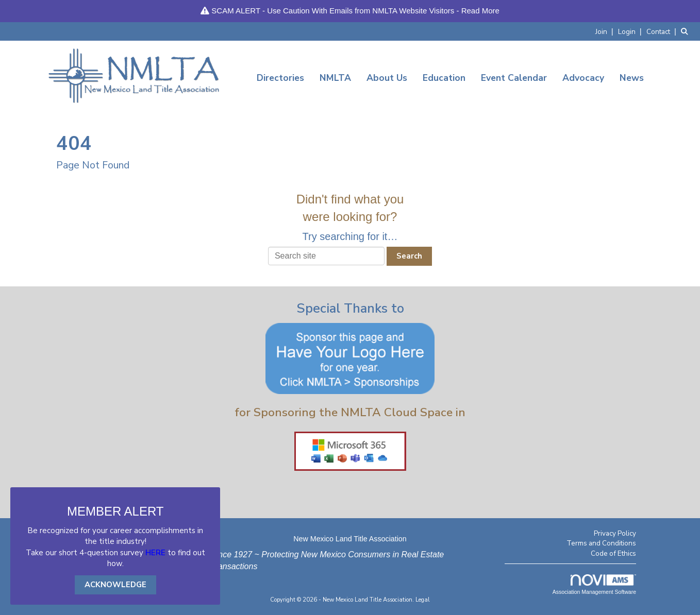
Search (409, 256)
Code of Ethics (613, 553)
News (632, 78)
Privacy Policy (615, 533)
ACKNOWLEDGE (115, 585)
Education (444, 78)
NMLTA (335, 78)
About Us (387, 78)
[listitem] (606, 31)
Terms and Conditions (601, 543)
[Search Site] (687, 31)
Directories (280, 78)
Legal (423, 600)
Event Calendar (514, 78)
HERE (155, 553)
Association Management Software (594, 585)
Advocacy (583, 78)
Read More (480, 11)
